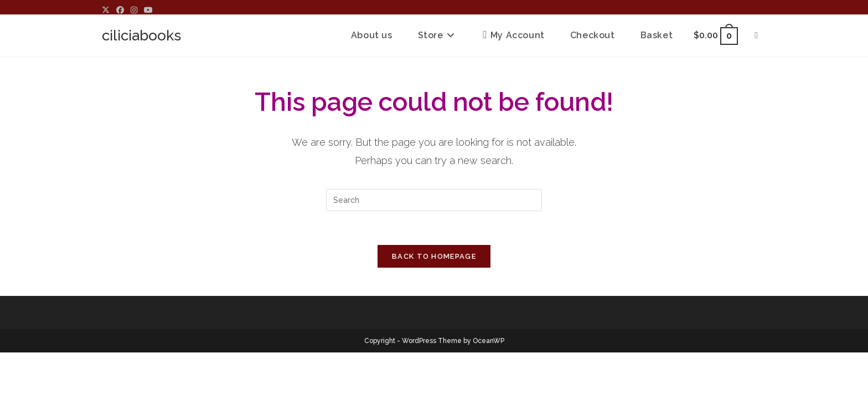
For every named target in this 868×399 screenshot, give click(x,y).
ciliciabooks (141, 35)
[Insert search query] (434, 200)
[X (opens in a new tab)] (107, 10)
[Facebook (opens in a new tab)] (120, 10)
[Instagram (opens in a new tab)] (134, 10)
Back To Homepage (434, 256)
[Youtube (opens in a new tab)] (148, 10)
